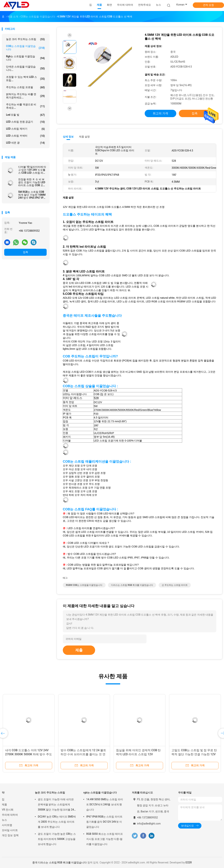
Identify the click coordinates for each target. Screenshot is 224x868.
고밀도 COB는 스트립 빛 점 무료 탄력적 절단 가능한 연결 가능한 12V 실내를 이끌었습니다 (194, 754)
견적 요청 (208, 5)
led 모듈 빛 (25, 115)
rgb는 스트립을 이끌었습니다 (25, 58)
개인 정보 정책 (10, 835)
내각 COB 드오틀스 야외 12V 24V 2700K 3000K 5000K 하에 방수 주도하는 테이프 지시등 (29, 754)
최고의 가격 (160, 113)
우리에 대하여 (10, 815)
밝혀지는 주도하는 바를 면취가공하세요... (25, 96)
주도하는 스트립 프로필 (25, 87)
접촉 (26, 252)
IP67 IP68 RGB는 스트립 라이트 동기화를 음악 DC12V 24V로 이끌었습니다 (104, 822)
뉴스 (4, 820)
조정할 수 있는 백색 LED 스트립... (25, 79)
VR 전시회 (8, 810)
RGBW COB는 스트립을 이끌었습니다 (84, 585)
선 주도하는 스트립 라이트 (175, 585)
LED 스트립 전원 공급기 (25, 122)
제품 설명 (84, 137)
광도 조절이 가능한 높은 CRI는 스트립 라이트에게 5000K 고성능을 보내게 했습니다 (57, 839)
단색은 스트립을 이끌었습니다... (25, 68)
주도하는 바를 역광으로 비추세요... (25, 106)
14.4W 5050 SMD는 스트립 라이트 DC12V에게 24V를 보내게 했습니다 (105, 804)
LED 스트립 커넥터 (25, 136)
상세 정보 (68, 137)
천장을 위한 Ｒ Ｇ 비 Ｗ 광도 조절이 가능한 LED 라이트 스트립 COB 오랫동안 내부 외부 (32, 182)
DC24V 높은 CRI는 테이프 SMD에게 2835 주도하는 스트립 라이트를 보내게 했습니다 (57, 822)
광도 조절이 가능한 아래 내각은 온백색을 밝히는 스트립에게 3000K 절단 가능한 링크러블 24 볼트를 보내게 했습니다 (56, 805)
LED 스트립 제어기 (25, 129)
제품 (4, 804)
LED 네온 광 (25, 143)
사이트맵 (7, 825)
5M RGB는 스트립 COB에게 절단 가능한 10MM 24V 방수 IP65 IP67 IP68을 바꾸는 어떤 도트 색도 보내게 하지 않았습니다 (32, 195)
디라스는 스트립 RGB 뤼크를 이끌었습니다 (132, 585)
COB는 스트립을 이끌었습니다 (25, 48)
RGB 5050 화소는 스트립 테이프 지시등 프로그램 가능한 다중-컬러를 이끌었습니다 (105, 839)
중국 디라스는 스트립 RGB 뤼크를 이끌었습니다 (59, 862)
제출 (79, 650)
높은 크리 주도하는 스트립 (25, 39)
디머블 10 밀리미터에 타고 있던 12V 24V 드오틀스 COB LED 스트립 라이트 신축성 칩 (32, 170)
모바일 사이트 (10, 830)
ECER (189, 862)
